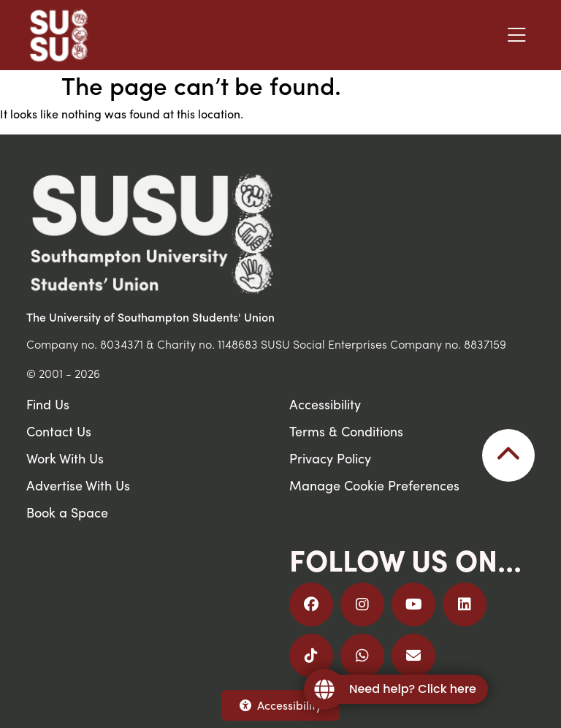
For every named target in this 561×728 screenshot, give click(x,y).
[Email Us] (413, 656)
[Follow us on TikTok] (311, 656)
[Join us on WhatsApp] (362, 656)
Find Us (48, 404)
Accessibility (280, 705)
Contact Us (59, 431)
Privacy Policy (330, 458)
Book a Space (67, 512)
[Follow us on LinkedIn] (465, 604)
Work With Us (65, 458)
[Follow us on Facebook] (311, 604)
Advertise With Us (78, 485)
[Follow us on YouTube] (413, 604)
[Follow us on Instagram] (362, 604)
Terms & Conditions (346, 431)
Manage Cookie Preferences (374, 485)
